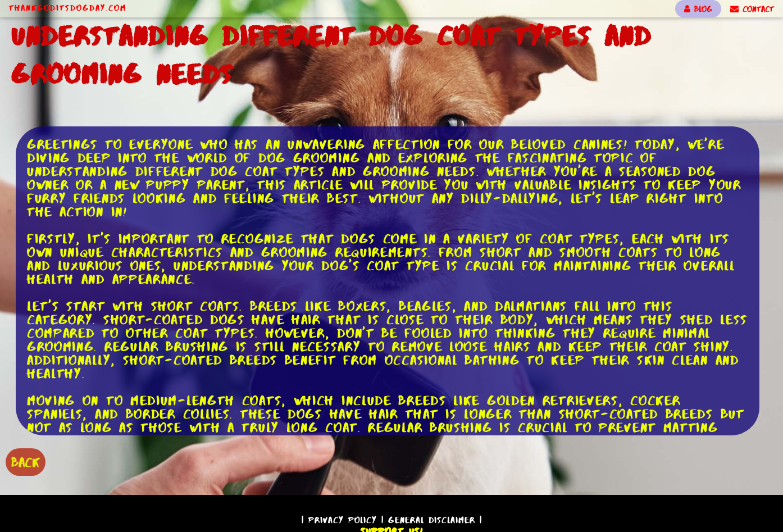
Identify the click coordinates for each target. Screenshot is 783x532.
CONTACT (752, 9)
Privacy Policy (343, 520)
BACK (26, 462)
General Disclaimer (432, 520)
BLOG (698, 9)
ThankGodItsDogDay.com (68, 8)
